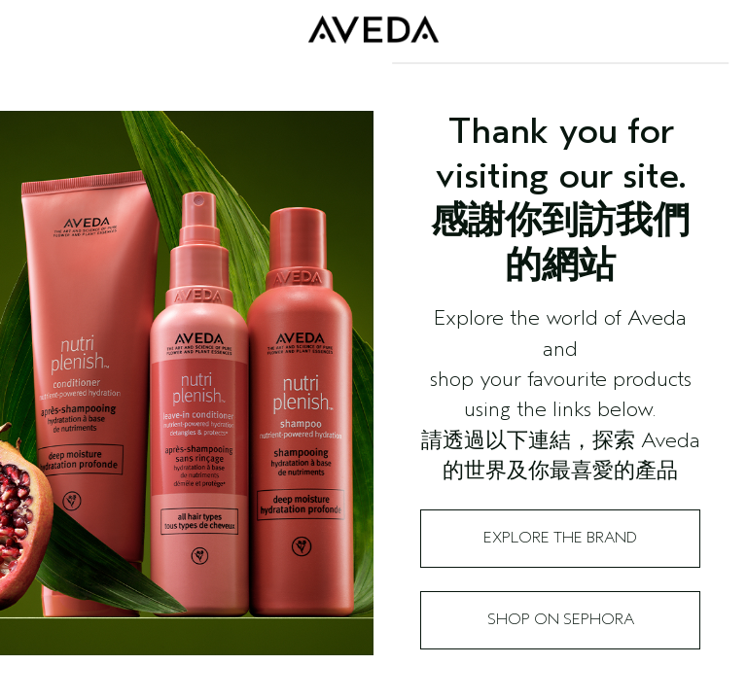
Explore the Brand (560, 538)
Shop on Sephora (561, 619)
